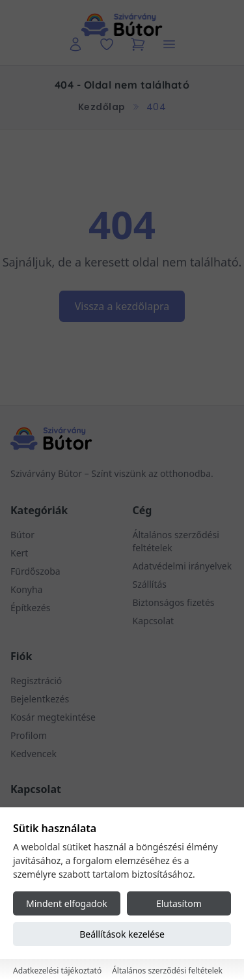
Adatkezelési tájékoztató (57, 971)
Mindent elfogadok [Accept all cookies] (67, 903)
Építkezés (30, 608)
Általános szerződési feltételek (167, 971)
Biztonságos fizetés (174, 602)
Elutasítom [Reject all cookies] (179, 903)
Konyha (26, 589)
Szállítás (150, 584)
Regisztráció (36, 681)
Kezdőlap (102, 107)
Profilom (29, 735)
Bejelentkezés (40, 699)
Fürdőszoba (35, 571)
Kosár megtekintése (53, 717)
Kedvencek (34, 754)
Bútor (22, 535)
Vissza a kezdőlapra (122, 306)
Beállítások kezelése (122, 934)
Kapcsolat (154, 621)
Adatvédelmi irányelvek (183, 566)
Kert (19, 553)
